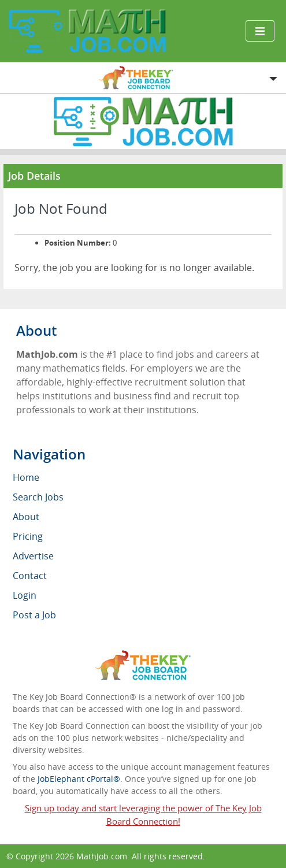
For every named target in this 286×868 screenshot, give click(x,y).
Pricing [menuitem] (28, 536)
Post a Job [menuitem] (34, 615)
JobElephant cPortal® (79, 779)
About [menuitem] (26, 517)
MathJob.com (102, 856)
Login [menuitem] (25, 595)
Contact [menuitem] (30, 576)
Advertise (33, 556)
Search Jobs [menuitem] (38, 497)
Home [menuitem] (26, 477)
